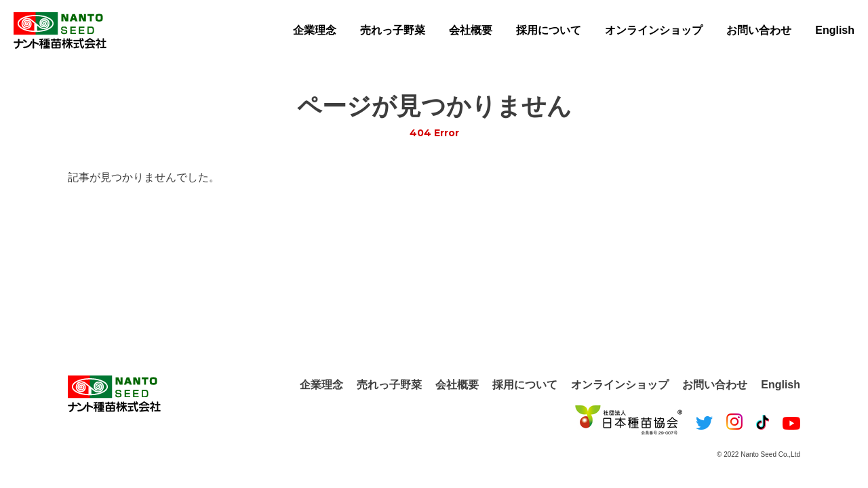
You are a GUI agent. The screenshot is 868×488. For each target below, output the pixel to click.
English (835, 30)
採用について (549, 30)
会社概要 (471, 30)
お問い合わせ (759, 30)
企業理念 (315, 30)
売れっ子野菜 (393, 30)
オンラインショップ (654, 30)
